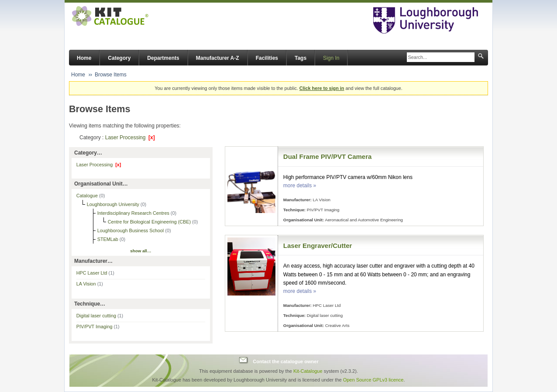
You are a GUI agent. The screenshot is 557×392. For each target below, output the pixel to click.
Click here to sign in (322, 88)
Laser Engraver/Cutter (318, 246)
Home (84, 58)
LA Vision (90, 284)
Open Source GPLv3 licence (373, 380)
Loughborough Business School (131, 230)
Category (119, 58)
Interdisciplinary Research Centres (134, 213)
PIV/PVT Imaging (98, 327)
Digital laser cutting (100, 316)
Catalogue (88, 196)
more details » (300, 186)
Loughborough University (114, 204)
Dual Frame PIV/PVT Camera (328, 156)
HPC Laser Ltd (95, 273)
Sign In (331, 58)
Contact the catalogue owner (285, 361)
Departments (163, 58)
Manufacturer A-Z (218, 58)
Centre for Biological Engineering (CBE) (150, 222)
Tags (301, 58)
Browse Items (111, 75)
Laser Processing (130, 138)
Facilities (267, 58)
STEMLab (108, 239)
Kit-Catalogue (308, 371)
